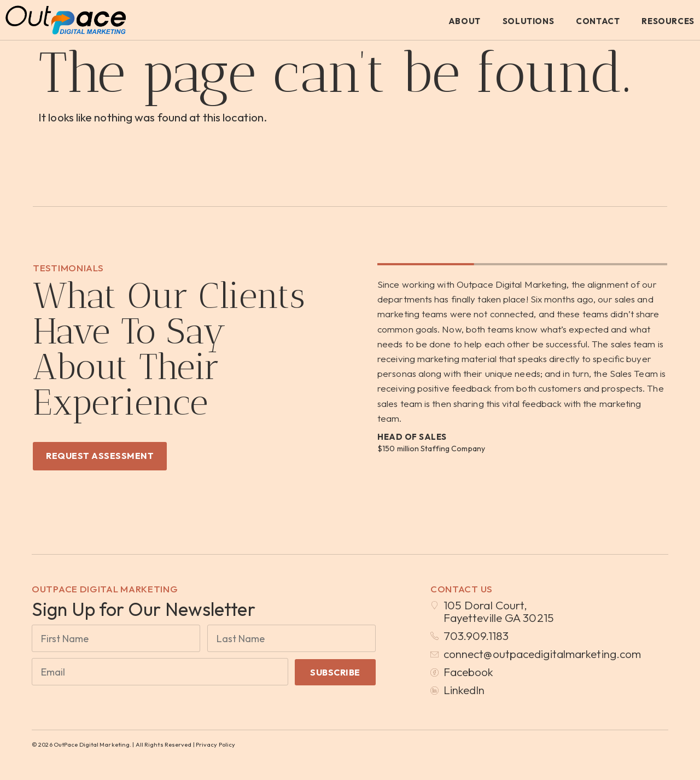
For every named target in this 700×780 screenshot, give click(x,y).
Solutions (528, 21)
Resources (668, 21)
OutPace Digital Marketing (105, 589)
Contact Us (462, 589)
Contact (598, 21)
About (465, 21)
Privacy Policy (215, 745)
